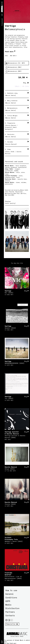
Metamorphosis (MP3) (14, 71)
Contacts (10, 615)
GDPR (8, 601)
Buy (25, 83)
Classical (2, 22)
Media (8, 605)
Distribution (12, 608)
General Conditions (11, 596)
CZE (2, 15)
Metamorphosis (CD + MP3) (15, 63)
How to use (11, 590)
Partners (10, 612)
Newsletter (11, 624)
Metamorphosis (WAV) (14, 67)
